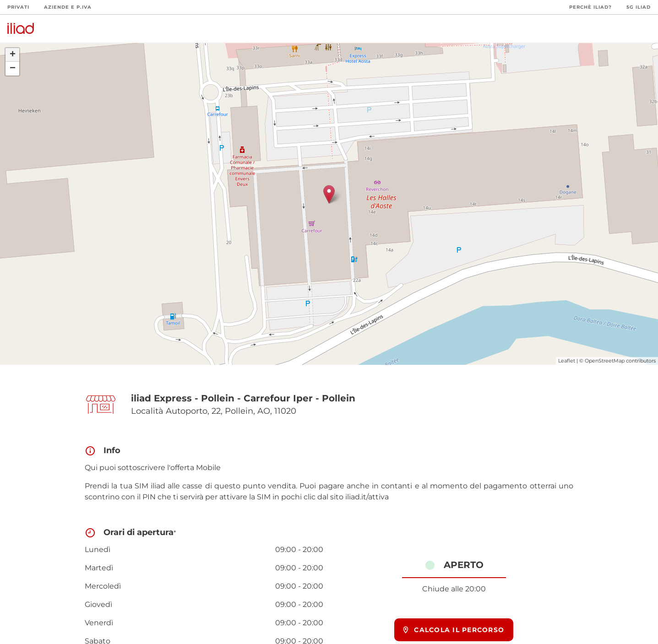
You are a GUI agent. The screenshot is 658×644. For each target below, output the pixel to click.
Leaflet (567, 361)
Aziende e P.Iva (68, 7)
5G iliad (639, 7)
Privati (18, 7)
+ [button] (13, 55)
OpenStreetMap (605, 361)
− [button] (13, 69)
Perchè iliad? (590, 7)
